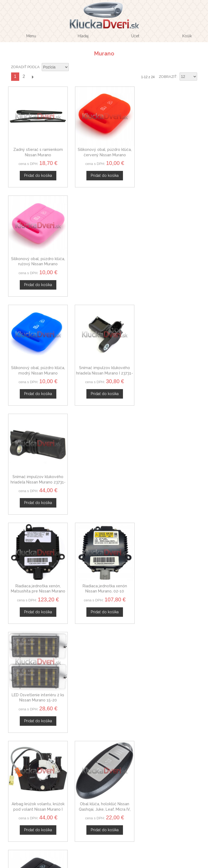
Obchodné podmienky (102, 754)
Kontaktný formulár (102, 701)
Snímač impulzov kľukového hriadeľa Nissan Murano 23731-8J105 (170, 263)
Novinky (102, 720)
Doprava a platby (102, 767)
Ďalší (32, 77)
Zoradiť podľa (25, 67)
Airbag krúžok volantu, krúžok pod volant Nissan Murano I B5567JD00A (38, 480)
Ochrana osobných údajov (102, 760)
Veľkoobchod (102, 708)
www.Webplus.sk (119, 864)
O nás (102, 695)
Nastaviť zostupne (74, 67)
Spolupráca (102, 714)
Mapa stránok (102, 773)
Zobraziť (168, 77)
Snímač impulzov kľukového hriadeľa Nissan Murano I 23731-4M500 (104, 263)
